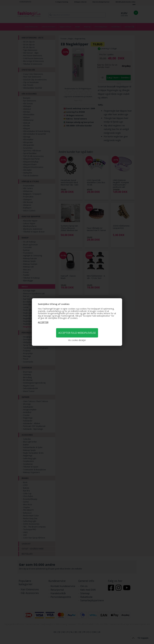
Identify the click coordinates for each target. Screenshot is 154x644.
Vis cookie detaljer (77, 340)
